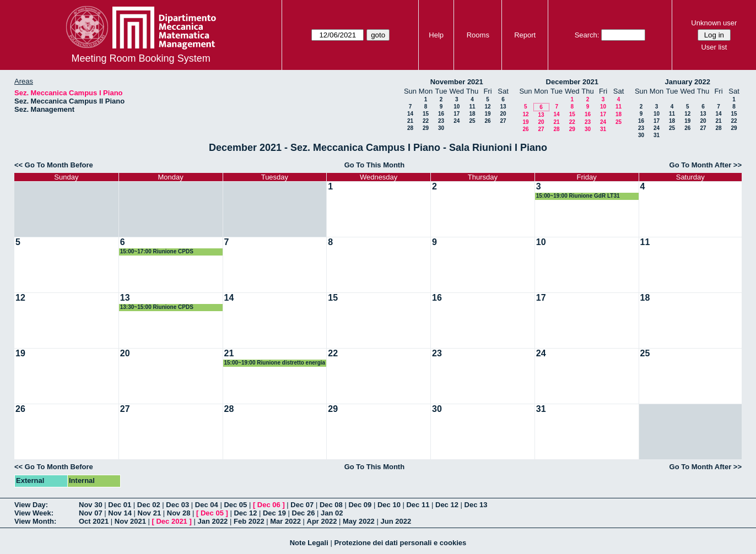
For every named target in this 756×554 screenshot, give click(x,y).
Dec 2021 (171, 521)
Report (525, 35)
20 (503, 114)
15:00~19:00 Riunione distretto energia (275, 363)
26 (487, 121)
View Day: (31, 505)
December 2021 (572, 82)
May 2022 (359, 521)
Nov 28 (179, 513)
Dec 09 (360, 505)
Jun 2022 (396, 521)
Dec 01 (120, 505)
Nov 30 (91, 505)
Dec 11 (418, 505)
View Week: (34, 513)
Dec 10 (389, 505)
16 (441, 114)
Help (436, 35)
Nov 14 (120, 513)
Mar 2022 (285, 521)
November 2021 (457, 82)
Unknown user (714, 23)
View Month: (35, 521)
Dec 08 (331, 505)
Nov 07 (91, 513)
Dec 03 (177, 505)
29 (426, 128)
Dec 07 (302, 505)
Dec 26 (304, 513)
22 (426, 121)
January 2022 (688, 82)
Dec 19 (274, 513)
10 (457, 107)
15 (426, 114)
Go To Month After (701, 165)
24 (457, 121)
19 (487, 114)
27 (503, 121)
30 (441, 128)
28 (410, 128)
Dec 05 (235, 505)
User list (714, 47)
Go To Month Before (59, 165)
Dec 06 (269, 505)
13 (503, 107)
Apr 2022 (322, 521)
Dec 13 (476, 505)
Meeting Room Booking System (141, 58)
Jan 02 (332, 513)
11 (472, 107)
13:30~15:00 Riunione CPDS (157, 307)
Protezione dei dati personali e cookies (400, 543)
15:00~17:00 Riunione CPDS (157, 251)
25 (472, 121)
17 (457, 114)
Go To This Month (375, 165)
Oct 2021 (94, 521)
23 (441, 121)
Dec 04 (207, 505)
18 (472, 114)
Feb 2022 (249, 521)
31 (603, 129)
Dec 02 (149, 505)
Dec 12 (447, 505)
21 (410, 121)
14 (410, 114)
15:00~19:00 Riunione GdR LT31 (578, 196)
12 (487, 107)
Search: (587, 35)
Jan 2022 (212, 521)
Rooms (478, 35)
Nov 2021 (130, 521)
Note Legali (309, 543)
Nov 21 (150, 513)
